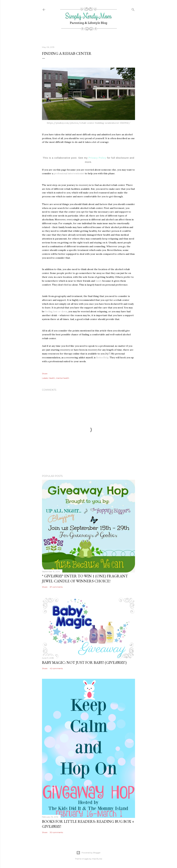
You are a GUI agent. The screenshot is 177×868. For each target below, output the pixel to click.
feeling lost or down (56, 311)
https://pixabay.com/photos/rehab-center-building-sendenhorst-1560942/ (89, 123)
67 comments (56, 587)
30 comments (56, 832)
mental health (62, 378)
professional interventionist (69, 173)
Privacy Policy (97, 158)
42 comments (56, 668)
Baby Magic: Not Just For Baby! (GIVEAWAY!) (84, 662)
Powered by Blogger (88, 853)
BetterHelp (102, 358)
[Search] (133, 9)
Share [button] (45, 374)
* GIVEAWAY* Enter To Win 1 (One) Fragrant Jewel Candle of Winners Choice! (85, 578)
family (99, 281)
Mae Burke (97, 859)
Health (52, 378)
